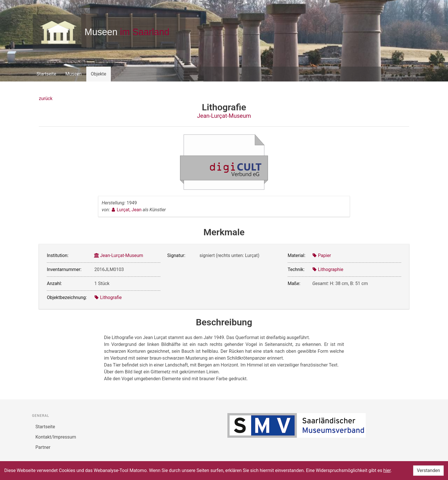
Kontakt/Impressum (56, 437)
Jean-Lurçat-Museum (224, 116)
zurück (46, 98)
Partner (43, 447)
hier (387, 470)
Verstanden (428, 470)
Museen (74, 74)
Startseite (46, 74)
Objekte (99, 74)
